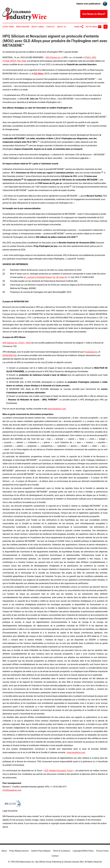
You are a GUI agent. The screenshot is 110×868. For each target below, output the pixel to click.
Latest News (8, 27)
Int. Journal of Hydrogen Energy (38, 277)
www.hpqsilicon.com (57, 409)
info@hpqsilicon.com (12, 790)
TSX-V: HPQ (91, 57)
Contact (50, 27)
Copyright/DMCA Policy (83, 851)
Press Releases (23, 27)
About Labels (38, 27)
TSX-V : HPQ (24, 343)
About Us (62, 27)
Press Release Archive (19, 851)
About (4, 851)
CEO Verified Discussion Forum (59, 771)
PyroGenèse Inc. (91, 352)
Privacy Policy (102, 851)
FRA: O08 (21, 61)
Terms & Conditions (62, 851)
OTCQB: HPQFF (9, 61)
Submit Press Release (41, 851)
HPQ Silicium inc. (53, 57)
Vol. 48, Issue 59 (60, 277)
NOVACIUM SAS (10, 355)
